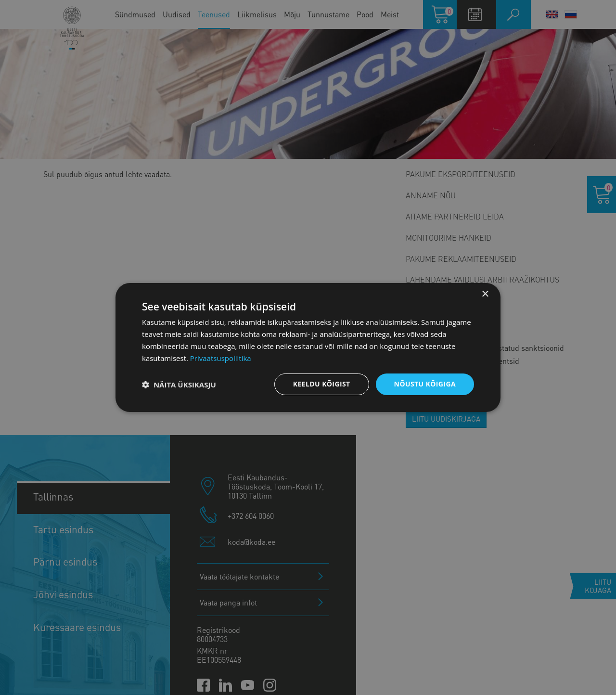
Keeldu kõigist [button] (322, 384)
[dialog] (308, 347)
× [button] (485, 294)
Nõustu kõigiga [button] (425, 384)
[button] (179, 385)
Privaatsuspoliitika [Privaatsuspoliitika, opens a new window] (221, 358)
